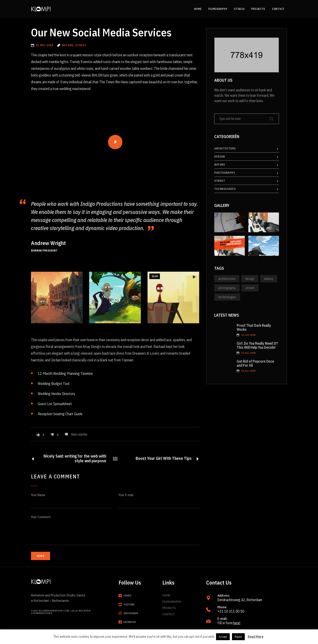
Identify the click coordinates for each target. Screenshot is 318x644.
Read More (256, 636)
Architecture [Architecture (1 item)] (227, 279)
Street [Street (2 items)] (250, 288)
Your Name (38, 495)
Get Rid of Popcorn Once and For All (255, 363)
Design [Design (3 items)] (250, 279)
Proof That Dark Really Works (254, 327)
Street (220, 181)
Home (166, 595)
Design (220, 157)
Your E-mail (126, 495)
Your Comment (41, 517)
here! (237, 623)
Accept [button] (223, 637)
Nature (220, 165)
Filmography (172, 602)
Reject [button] (238, 637)
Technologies (225, 189)
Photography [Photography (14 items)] (227, 288)
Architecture (225, 148)
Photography (225, 173)
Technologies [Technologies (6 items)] (227, 297)
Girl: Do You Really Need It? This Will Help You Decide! (257, 345)
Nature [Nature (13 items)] (269, 279)
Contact (169, 614)
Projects (169, 608)
